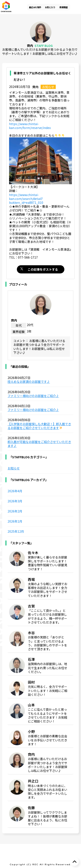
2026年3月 (15, 501)
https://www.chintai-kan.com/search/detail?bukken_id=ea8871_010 (26, 199)
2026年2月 (15, 511)
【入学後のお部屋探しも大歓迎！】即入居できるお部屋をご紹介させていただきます (39, 426)
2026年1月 (15, 521)
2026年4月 (15, 491)
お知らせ (48, 87)
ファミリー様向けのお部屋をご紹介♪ (33, 396)
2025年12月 (16, 531)
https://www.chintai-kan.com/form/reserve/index (30, 126)
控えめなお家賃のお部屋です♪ (29, 382)
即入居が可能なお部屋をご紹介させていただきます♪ (39, 444)
